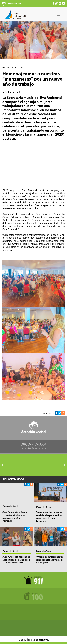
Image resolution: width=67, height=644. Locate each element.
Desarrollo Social (10, 507)
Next (63, 465)
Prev (4, 465)
